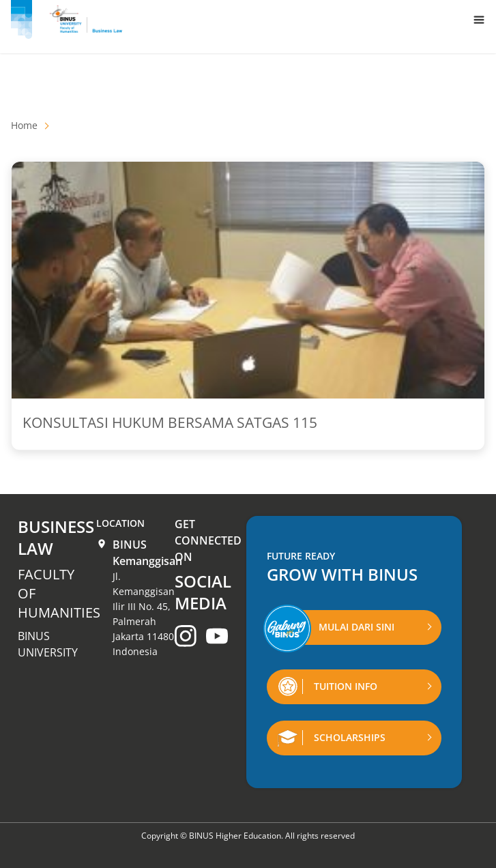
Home (24, 125)
